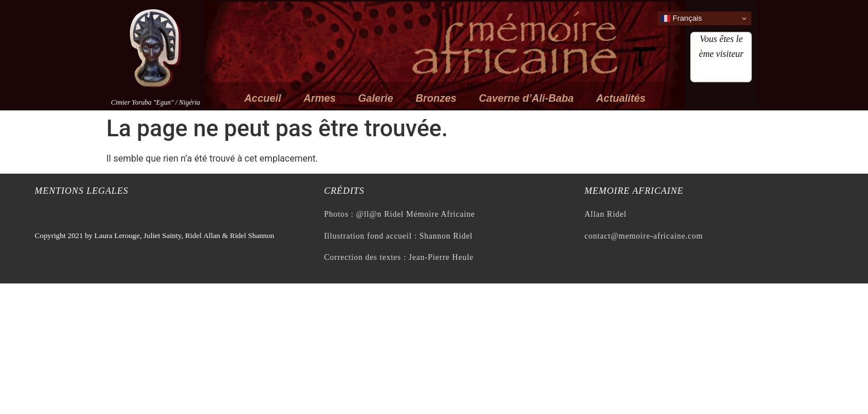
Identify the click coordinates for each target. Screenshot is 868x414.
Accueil (263, 98)
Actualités (621, 98)
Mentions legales (81, 191)
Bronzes (436, 98)
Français (681, 18)
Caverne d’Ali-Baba (526, 98)
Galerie (376, 98)
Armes (320, 98)
